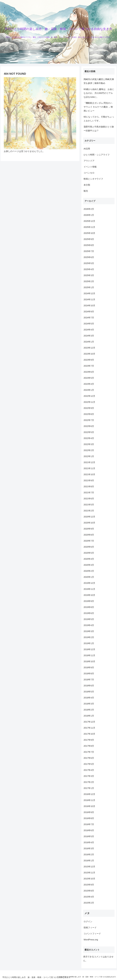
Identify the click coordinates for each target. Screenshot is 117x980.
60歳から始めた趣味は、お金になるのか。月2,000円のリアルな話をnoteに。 (99, 93)
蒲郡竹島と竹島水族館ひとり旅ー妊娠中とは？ (99, 129)
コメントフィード (92, 934)
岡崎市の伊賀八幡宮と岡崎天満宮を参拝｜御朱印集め (99, 81)
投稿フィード (90, 928)
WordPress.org (91, 940)
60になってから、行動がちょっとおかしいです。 (99, 119)
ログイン (88, 922)
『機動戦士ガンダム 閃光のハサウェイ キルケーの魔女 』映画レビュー (98, 107)
